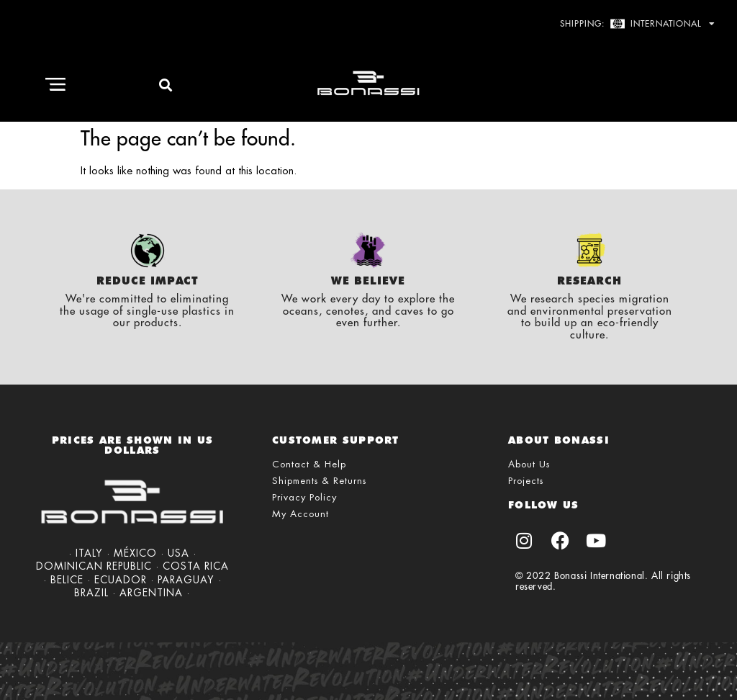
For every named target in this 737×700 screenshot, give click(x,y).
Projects (526, 481)
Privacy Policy (304, 497)
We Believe (368, 281)
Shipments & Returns (319, 481)
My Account (300, 514)
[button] (55, 85)
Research (589, 281)
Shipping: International (638, 24)
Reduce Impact (148, 281)
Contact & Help (309, 464)
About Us (529, 464)
